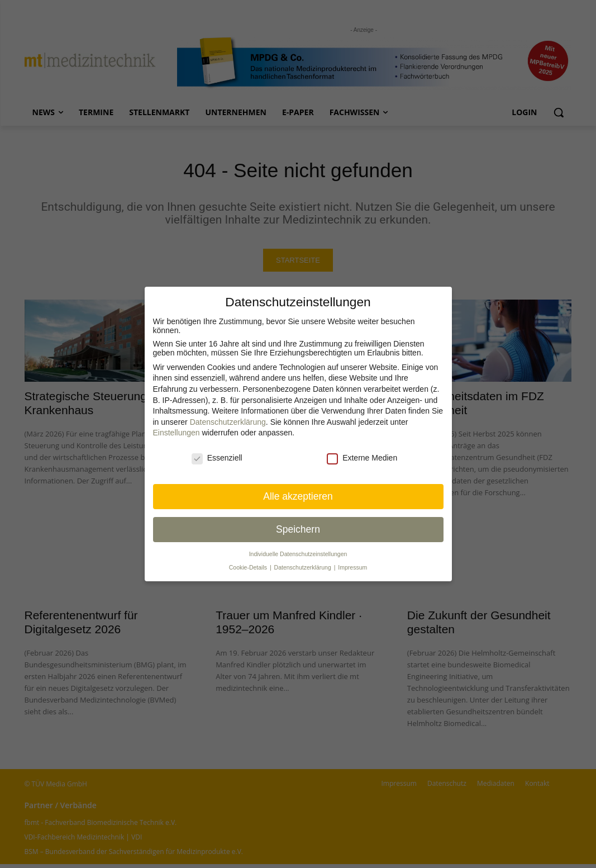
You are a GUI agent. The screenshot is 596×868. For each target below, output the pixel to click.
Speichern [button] (298, 529)
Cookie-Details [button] (249, 567)
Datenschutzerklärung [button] (304, 567)
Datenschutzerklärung (228, 422)
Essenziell (217, 458)
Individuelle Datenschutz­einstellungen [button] (298, 554)
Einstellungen (177, 433)
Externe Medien (362, 458)
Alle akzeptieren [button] (298, 496)
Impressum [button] (352, 567)
